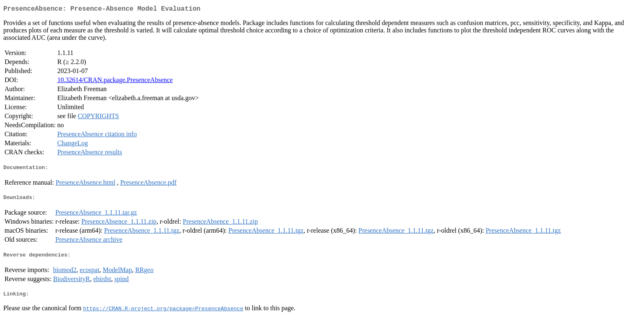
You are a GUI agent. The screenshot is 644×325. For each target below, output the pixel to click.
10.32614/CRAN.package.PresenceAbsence (115, 81)
